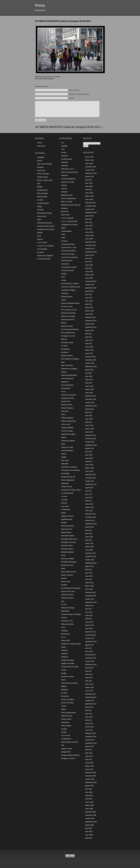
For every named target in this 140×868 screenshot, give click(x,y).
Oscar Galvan (42, 216)
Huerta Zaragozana (68, 480)
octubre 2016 (90, 520)
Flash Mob (65, 411)
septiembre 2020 (91, 366)
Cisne (63, 277)
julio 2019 (88, 412)
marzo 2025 (89, 193)
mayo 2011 (89, 717)
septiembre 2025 (91, 173)
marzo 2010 (89, 763)
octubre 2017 (90, 481)
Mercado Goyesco (67, 549)
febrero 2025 (90, 196)
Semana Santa (66, 719)
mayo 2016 (89, 537)
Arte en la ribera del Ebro (70, 172)
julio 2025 (88, 180)
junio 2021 (89, 337)
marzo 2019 (89, 425)
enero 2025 (89, 199)
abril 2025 (89, 190)
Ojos (63, 601)
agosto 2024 (89, 216)
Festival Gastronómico (69, 395)
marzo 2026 (89, 157)
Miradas (40, 187)
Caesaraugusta (66, 231)
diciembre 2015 (90, 553)
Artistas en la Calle (68, 182)
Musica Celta (66, 582)
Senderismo (65, 722)
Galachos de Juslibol (68, 434)
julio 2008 (88, 828)
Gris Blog (40, 252)
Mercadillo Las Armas (68, 542)
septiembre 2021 (91, 327)
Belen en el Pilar (67, 202)
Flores (63, 415)
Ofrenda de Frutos (67, 598)
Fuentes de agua (67, 431)
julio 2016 (88, 530)
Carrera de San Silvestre (70, 257)
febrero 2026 (90, 160)
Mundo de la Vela (67, 565)
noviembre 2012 (91, 658)
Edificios (64, 339)
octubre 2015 (90, 560)
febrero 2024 (90, 235)
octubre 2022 (90, 285)
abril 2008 (89, 838)
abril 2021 (89, 344)
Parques (64, 618)
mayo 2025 (89, 186)
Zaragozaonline (42, 190)
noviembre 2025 (91, 167)
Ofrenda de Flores (67, 595)
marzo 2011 (89, 723)
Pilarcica (40, 239)
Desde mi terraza (67, 326)
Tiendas (64, 732)
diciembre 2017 (90, 475)
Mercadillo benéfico (68, 536)
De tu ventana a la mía (69, 310)
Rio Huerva (65, 696)
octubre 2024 (90, 209)
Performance (66, 634)
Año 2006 (64, 162)
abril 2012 (89, 681)
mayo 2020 (89, 380)
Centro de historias (68, 270)
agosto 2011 (89, 707)
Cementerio (65, 264)
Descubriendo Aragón (44, 213)
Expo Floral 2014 (67, 365)
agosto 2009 (89, 786)
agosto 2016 (89, 527)
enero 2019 (89, 432)
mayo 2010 (89, 756)
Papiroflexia (65, 611)
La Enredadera (42, 249)
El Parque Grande (67, 342)
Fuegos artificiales (67, 428)
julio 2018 (88, 452)
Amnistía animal (67, 159)
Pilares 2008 (65, 640)
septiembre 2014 (91, 602)
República (65, 690)
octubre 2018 (90, 442)
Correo (39, 143)
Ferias (63, 392)
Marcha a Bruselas (68, 526)
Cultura (64, 300)
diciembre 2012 (90, 655)
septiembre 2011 (91, 704)
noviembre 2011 (91, 697)
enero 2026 (89, 163)
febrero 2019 (90, 429)
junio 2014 (89, 612)
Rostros (64, 706)
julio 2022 (88, 294)
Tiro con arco (66, 735)
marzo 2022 (89, 308)
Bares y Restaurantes (69, 198)
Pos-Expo (64, 654)
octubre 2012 (90, 661)
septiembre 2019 (91, 406)
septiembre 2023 (91, 252)
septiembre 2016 (91, 524)
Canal (63, 238)
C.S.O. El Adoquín (67, 218)
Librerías (64, 503)
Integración (65, 483)
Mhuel (63, 555)
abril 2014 (89, 619)
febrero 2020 (90, 389)
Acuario (64, 153)
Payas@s (64, 631)
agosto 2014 (89, 606)
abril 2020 (89, 383)
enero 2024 (89, 239)
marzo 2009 (89, 802)
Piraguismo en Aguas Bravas (71, 644)
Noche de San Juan (68, 591)
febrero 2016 (90, 547)
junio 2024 (89, 222)
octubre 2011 (90, 701)
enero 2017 (89, 511)
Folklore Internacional (68, 421)
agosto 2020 (89, 370)
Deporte (64, 323)
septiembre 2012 (91, 665)
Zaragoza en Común (68, 758)
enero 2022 (89, 314)
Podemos (64, 650)
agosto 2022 (89, 291)
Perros (63, 637)
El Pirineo (64, 346)
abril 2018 (89, 461)
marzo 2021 (89, 347)
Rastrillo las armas (67, 677)
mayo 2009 (89, 796)
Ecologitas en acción (68, 336)
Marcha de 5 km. (67, 529)
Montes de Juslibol (67, 559)
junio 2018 (89, 455)
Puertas (64, 670)
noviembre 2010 (91, 737)
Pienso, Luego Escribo (45, 180)
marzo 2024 (89, 232)
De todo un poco (67, 306)
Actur (63, 149)
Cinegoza (40, 167)
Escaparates (65, 349)
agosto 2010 (89, 746)
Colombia (40, 210)
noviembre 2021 (91, 321)
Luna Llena (65, 506)
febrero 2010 (90, 766)
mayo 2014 (89, 615)
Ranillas (64, 673)
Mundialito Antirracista (69, 562)
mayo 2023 (89, 265)
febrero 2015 (90, 586)
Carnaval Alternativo (68, 244)
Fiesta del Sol (66, 401)
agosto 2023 (89, 255)
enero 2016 (89, 550)
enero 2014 (89, 628)
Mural (63, 568)
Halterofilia (65, 464)
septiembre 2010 (91, 743)
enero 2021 (89, 353)
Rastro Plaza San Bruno (69, 683)
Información (41, 146)
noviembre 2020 (91, 360)
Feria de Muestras (67, 385)
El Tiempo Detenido (44, 259)
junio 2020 (89, 376)
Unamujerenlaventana (45, 223)
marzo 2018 (89, 465)
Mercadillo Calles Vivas (69, 539)
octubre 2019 (90, 403)
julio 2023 (88, 258)
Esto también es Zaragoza (70, 359)
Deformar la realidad (68, 316)
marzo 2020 (89, 386)
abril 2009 (89, 799)
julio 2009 (88, 789)
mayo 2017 (89, 497)
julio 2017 (88, 491)
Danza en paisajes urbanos (70, 303)
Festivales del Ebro (68, 398)
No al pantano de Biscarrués (71, 588)
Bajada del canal (67, 195)
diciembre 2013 (90, 632)
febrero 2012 (90, 687)
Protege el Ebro (42, 177)
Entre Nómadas (42, 193)
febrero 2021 (90, 350)
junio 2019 (89, 416)
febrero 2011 (90, 727)
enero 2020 (89, 393)
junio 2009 (89, 792)
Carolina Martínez (43, 203)
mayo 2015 (89, 576)
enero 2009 (89, 809)
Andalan (40, 233)
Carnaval (64, 241)
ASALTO (64, 189)
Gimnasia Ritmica (67, 451)
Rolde (39, 220)
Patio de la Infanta (67, 624)
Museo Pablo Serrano (69, 572)
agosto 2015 (89, 566)
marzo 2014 (89, 622)
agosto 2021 (89, 330)
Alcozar (40, 161)
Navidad (64, 585)
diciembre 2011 (90, 694)
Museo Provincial (67, 575)
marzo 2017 (89, 504)
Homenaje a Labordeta (69, 467)
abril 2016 (89, 540)
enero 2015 (89, 589)
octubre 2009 (90, 779)
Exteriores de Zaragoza (69, 369)
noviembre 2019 (91, 399)
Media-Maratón (49, 79)
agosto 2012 (89, 668)
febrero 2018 (90, 468)
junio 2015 (89, 573)
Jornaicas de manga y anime (71, 490)
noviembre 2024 (91, 206)
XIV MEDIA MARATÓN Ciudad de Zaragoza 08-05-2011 (63, 21)
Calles (63, 234)
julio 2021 (88, 334)
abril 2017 (89, 501)
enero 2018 (89, 471)
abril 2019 (89, 422)
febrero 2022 (90, 311)
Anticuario (65, 166)
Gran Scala (65, 460)
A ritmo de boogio (43, 174)
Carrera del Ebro (67, 261)
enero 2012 (89, 691)
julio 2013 (88, 648)
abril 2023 (89, 268)
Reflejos (64, 686)
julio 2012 (88, 671)
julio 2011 (88, 710)
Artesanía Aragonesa (68, 179)
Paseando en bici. (67, 621)
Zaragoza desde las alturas (70, 755)
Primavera (65, 657)
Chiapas (64, 274)
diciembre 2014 (90, 592)
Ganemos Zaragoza (68, 441)
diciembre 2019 (90, 396)
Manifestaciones (67, 519)
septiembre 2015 (91, 563)
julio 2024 (88, 219)
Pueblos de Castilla (68, 663)
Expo (63, 362)
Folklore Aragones (67, 418)
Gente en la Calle (67, 447)
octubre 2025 (90, 170)
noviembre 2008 (91, 815)
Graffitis (64, 457)
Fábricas (64, 372)
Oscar (39, 236)
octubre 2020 (90, 363)
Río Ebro (64, 693)
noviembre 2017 (91, 478)
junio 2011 (89, 714)
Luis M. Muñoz (42, 242)
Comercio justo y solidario (70, 284)
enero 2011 (89, 730)
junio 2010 (89, 753)
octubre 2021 (90, 324)
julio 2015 (88, 570)
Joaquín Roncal (66, 487)
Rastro (63, 680)
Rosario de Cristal (67, 703)
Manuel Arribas (42, 197)
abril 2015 (89, 579)
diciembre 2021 (90, 317)
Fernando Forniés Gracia (46, 226)
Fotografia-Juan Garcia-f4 (46, 229)
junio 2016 (89, 534)
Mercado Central (67, 546)
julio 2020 (88, 373)
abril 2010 (89, 759)
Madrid (63, 513)
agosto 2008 (89, 825)
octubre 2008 (90, 818)
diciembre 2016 (90, 514)
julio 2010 (88, 750)
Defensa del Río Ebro (68, 313)
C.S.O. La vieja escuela (69, 221)
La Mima (40, 200)
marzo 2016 (89, 543)
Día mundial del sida (68, 333)
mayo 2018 (89, 458)
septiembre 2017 (91, 484)
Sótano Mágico (66, 726)
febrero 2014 (90, 625)
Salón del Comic (67, 716)
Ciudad (64, 280)
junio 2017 (89, 494)
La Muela (64, 500)
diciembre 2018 (90, 435)
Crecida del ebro (67, 297)
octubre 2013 (90, 638)
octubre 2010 (90, 740)
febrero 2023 (90, 275)
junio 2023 (89, 262)
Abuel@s (64, 146)
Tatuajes (64, 729)
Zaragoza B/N (66, 752)
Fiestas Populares (67, 408)
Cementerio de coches (69, 267)
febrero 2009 (90, 805)
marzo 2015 (89, 583)
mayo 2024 (89, 226)
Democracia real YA (68, 320)
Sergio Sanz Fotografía (45, 256)
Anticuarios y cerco (68, 169)
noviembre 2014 (91, 596)
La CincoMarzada (67, 493)
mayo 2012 (89, 678)
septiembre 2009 (91, 782)
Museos (64, 578)
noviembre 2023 (91, 245)
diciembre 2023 (90, 242)
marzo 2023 (89, 272)
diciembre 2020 (90, 357)
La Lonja (64, 496)
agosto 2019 (89, 409)
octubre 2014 (90, 599)
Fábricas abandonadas (69, 375)
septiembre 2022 (91, 288)
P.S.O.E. (64, 604)
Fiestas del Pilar (67, 405)
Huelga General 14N (68, 477)
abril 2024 (89, 229)
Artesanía (64, 175)
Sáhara (64, 709)
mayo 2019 (89, 419)
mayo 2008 (89, 835)
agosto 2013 (89, 645)
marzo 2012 (89, 684)
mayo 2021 (89, 340)
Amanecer (65, 156)
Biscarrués (65, 211)
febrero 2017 (90, 507)
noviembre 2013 (91, 635)
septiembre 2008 (91, 822)
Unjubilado (41, 157)
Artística (64, 185)
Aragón (40, 206)
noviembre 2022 (91, 281)
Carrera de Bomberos (69, 251)
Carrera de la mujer (68, 254)
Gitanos (64, 454)
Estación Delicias (67, 356)
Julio (39, 184)
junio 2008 (89, 832)
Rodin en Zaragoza (68, 699)
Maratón (64, 523)
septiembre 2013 (91, 642)
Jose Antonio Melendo (45, 164)
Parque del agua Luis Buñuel (71, 614)
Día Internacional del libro (70, 329)
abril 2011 (89, 720)
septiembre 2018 (91, 445)
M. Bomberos (66, 509)
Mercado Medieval (67, 552)
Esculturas (65, 352)
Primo (40, 5)
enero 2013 (89, 651)
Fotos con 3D (66, 424)
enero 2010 (89, 769)
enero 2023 (89, 278)
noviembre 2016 (91, 517)
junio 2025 (89, 183)
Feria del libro (66, 388)
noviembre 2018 (91, 439)
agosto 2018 (89, 448)
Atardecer (64, 192)
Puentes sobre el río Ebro (70, 667)
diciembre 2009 (90, 773)
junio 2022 (89, 298)
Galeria (64, 437)
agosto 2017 (89, 488)
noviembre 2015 (91, 556)
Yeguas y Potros (67, 749)
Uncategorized (66, 739)
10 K (63, 143)
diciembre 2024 (90, 203)
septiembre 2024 (91, 213)
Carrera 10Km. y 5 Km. (69, 247)
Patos (63, 627)
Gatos (63, 444)
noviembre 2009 (91, 776)
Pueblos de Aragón (68, 660)
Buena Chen (65, 215)
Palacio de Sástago (68, 608)
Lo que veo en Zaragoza (45, 246)
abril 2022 (89, 304)
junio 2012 (89, 674)
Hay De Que (41, 170)
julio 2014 (88, 609)
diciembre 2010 (90, 733)
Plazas (63, 647)
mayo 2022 (89, 301)
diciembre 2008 (90, 812)
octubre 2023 (90, 249)
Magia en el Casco (67, 516)
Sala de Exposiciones (68, 713)
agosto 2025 (89, 177)
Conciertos (65, 293)
